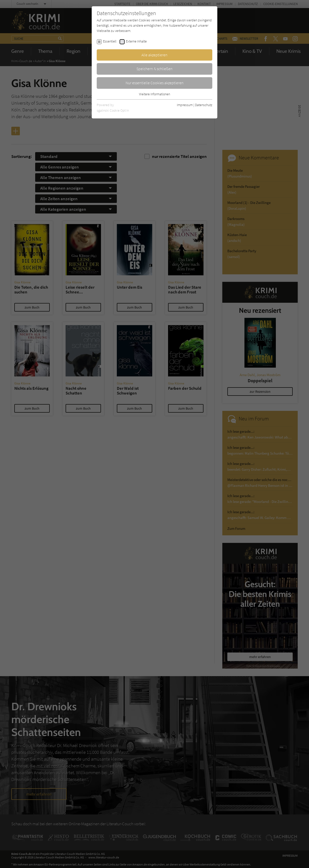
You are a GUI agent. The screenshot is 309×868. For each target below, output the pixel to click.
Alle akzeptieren (154, 55)
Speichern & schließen (154, 69)
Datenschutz (204, 105)
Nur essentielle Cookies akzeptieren (155, 83)
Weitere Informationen (154, 94)
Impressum (185, 105)
